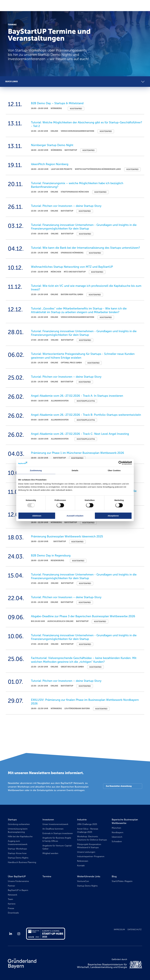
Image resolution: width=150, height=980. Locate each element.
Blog (114, 876)
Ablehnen (37, 516)
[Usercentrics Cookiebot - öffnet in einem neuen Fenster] (120, 463)
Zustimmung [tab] (36, 470)
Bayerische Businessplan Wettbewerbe (125, 821)
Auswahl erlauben (75, 516)
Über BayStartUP (17, 876)
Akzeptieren (113, 516)
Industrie (82, 820)
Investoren (48, 820)
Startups (12, 820)
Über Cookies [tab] (114, 470)
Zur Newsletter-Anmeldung (119, 786)
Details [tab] (75, 470)
